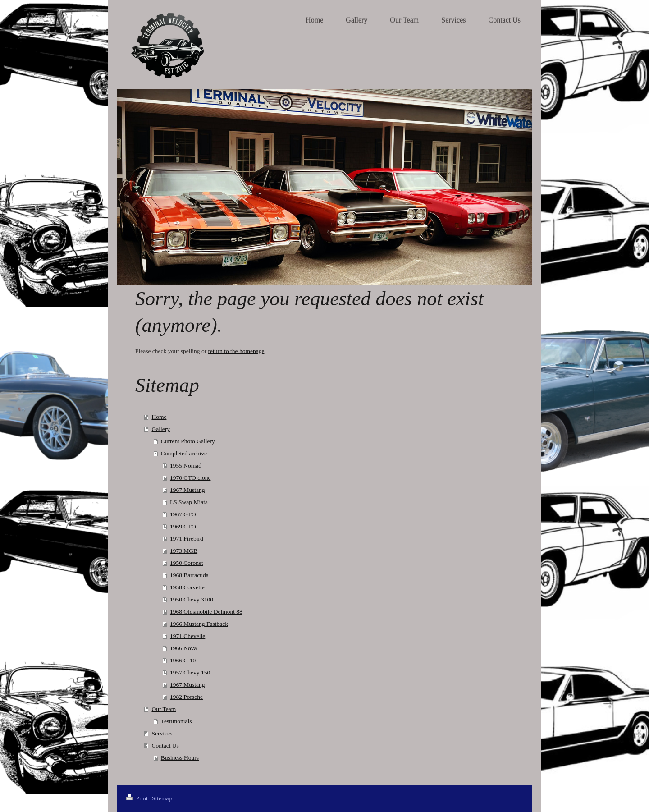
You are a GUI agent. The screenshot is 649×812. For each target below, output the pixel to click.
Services (162, 733)
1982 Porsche (186, 697)
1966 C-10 (183, 660)
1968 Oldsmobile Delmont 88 (206, 612)
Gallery (160, 429)
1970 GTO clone (190, 478)
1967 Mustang (187, 490)
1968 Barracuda (189, 575)
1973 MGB (184, 551)
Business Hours (180, 758)
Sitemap (162, 798)
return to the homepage (236, 351)
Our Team (164, 709)
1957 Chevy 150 (190, 672)
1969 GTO (183, 526)
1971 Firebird (187, 539)
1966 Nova (183, 648)
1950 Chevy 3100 (192, 599)
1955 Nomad (186, 466)
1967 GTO (183, 514)
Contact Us (165, 745)
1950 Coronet (187, 563)
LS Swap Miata (189, 502)
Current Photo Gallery (188, 441)
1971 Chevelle (187, 636)
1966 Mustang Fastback (199, 624)
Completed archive (184, 453)
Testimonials (176, 721)
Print (138, 798)
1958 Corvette (187, 587)
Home (159, 417)
